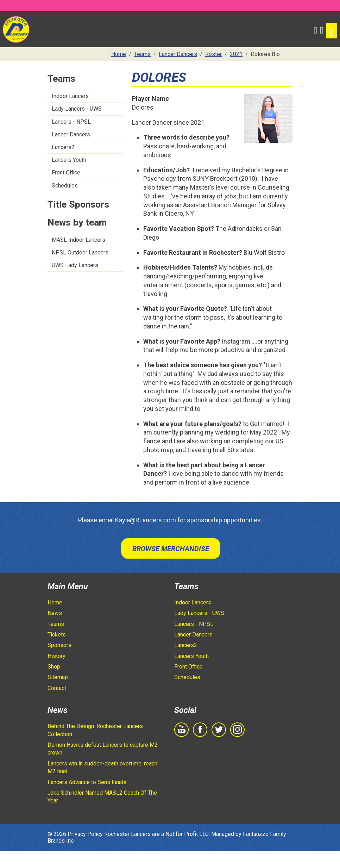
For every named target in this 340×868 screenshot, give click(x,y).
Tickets (57, 635)
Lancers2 (63, 147)
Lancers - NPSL (71, 122)
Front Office (66, 173)
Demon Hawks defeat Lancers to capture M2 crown (103, 749)
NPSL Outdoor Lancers (80, 253)
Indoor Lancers (70, 96)
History (56, 656)
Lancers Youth (69, 160)
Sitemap (58, 677)
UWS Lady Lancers (75, 265)
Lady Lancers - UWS (77, 109)
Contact (57, 688)
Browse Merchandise (171, 549)
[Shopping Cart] (322, 29)
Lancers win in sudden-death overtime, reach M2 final (102, 767)
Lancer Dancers (71, 134)
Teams (56, 624)
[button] (316, 29)
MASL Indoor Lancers (78, 240)
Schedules (65, 186)
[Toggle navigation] (332, 31)
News (55, 613)
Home (55, 602)
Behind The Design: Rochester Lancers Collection (95, 730)
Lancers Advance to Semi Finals (87, 782)
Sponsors (59, 645)
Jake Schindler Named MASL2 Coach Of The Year (102, 797)
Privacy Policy (85, 834)
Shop (54, 667)
